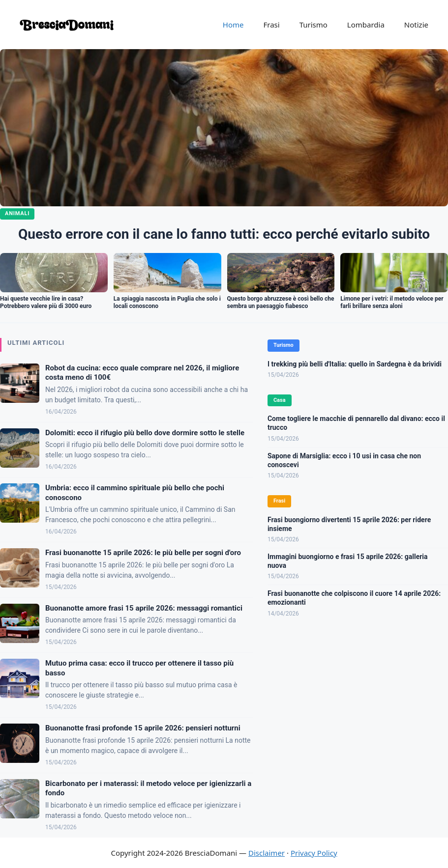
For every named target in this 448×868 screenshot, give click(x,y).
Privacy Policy (314, 853)
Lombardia (366, 25)
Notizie (416, 25)
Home (233, 25)
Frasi (271, 25)
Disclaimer (267, 853)
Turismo (314, 25)
